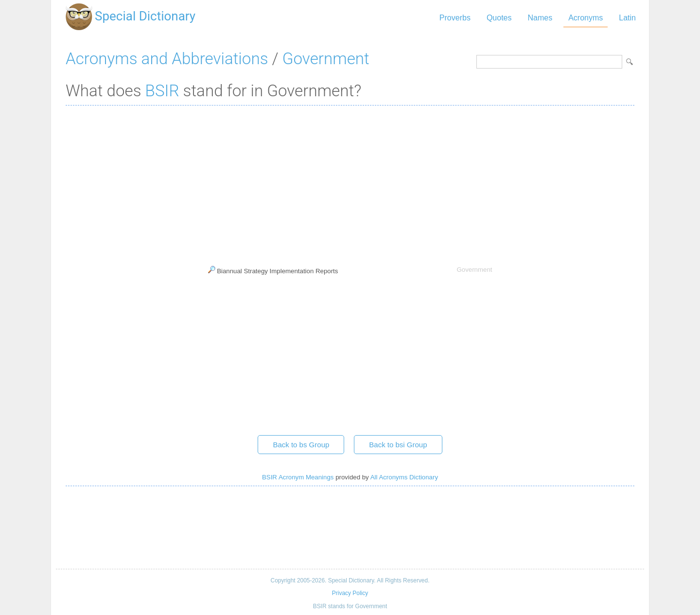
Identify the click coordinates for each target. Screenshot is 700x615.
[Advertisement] (350, 183)
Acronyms (586, 18)
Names (540, 18)
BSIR (162, 91)
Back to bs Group (301, 445)
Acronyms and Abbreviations (167, 59)
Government (326, 59)
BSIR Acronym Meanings (298, 477)
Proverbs (455, 18)
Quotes (499, 18)
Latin (627, 18)
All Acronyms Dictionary (404, 477)
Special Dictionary (145, 16)
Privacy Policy (350, 593)
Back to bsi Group (398, 445)
